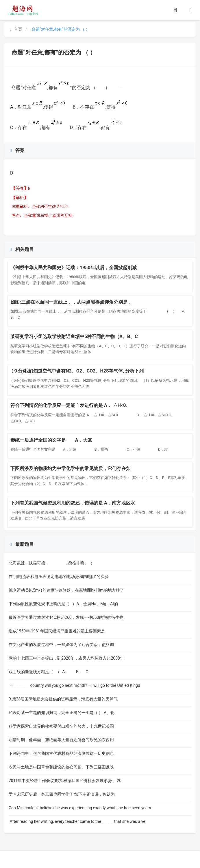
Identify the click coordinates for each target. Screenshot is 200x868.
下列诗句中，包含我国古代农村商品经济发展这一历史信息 (61, 753)
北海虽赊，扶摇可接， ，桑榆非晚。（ (51, 563)
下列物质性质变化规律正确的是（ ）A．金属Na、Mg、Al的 (63, 604)
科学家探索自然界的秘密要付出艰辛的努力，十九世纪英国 (61, 726)
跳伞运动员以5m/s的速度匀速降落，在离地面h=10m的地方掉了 (66, 590)
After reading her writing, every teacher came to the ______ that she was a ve (77, 821)
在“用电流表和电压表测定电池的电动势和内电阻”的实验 (59, 577)
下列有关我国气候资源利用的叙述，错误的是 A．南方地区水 (73, 503)
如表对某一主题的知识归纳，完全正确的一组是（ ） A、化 (62, 713)
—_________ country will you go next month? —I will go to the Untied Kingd (74, 685)
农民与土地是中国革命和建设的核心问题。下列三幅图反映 (61, 767)
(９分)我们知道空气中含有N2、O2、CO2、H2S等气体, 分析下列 (77, 371)
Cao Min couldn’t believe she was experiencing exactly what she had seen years (80, 808)
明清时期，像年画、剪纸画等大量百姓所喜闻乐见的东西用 (61, 740)
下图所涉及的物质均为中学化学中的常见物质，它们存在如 (71, 468)
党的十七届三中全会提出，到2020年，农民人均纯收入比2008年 (66, 658)
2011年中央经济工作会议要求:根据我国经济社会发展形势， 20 (65, 781)
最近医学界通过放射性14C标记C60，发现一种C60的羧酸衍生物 (66, 617)
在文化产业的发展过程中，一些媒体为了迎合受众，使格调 (61, 645)
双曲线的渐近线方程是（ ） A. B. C (48, 672)
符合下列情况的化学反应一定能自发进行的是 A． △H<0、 (70, 405)
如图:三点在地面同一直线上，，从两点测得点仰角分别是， (71, 302)
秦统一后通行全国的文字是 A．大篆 (57, 440)
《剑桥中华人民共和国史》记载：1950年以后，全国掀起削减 (74, 268)
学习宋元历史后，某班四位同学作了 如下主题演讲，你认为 (62, 794)
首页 (16, 29)
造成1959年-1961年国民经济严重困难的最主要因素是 (59, 631)
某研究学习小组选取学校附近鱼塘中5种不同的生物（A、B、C (74, 336)
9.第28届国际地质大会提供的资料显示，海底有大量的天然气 (63, 699)
